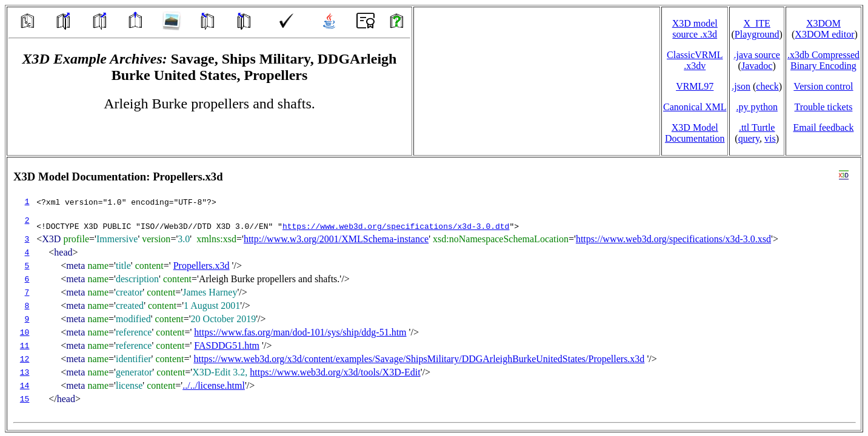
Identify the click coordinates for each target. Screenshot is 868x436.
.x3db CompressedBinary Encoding (823, 60)
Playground (757, 34)
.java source (756, 55)
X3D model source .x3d (695, 29)
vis (770, 138)
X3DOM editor (824, 34)
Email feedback (823, 127)
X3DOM (823, 23)
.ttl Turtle (757, 127)
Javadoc (757, 66)
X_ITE (756, 23)
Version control (823, 86)
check (767, 86)
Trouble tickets (824, 107)
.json (741, 86)
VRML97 (695, 86)
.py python (756, 107)
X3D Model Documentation (695, 133)
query (749, 138)
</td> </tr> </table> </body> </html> (434, 294)
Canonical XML (695, 107)
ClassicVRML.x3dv (695, 60)
